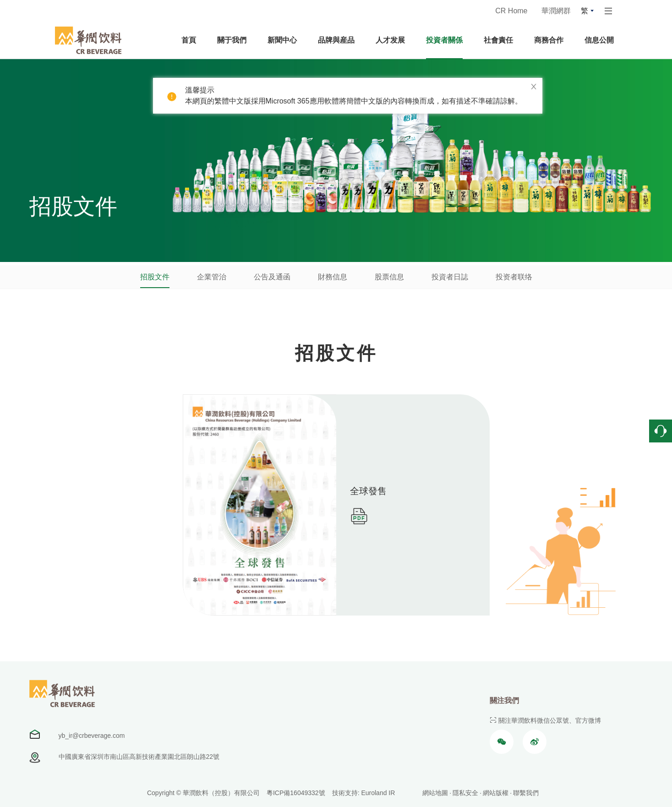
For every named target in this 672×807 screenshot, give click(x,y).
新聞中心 (282, 40)
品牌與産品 (336, 40)
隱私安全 (465, 793)
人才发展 (390, 40)
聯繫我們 (526, 793)
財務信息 (333, 277)
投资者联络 (514, 277)
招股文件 (155, 277)
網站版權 (496, 793)
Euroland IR (378, 793)
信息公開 (599, 40)
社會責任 (498, 40)
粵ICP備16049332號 (296, 793)
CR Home (511, 11)
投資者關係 (444, 40)
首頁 (189, 40)
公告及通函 (272, 277)
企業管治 (212, 277)
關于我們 (232, 40)
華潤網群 (556, 11)
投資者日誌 (450, 277)
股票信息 (389, 277)
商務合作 (549, 40)
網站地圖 (435, 793)
